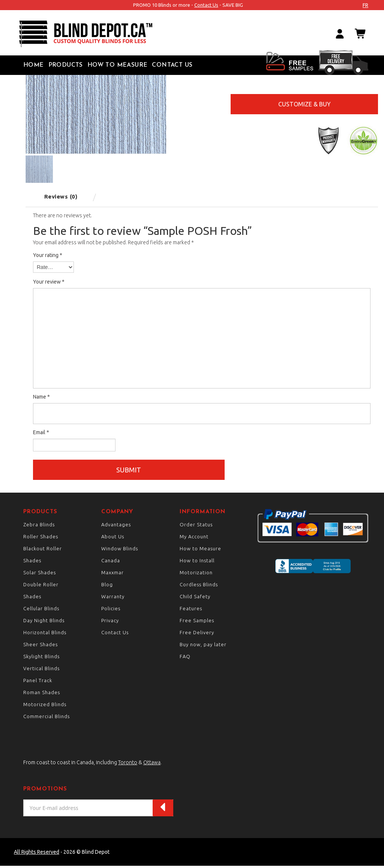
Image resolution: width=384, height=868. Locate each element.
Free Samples (197, 623)
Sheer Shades (40, 647)
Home (34, 65)
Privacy (110, 623)
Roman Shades (42, 695)
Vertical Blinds (41, 671)
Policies (111, 611)
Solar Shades (40, 575)
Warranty (113, 599)
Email (41, 432)
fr (365, 5)
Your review (49, 282)
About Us (113, 539)
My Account (194, 539)
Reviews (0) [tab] (61, 196)
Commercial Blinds (46, 719)
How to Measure (118, 65)
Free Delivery (197, 635)
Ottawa (152, 765)
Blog (107, 587)
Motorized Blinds (45, 707)
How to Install (197, 563)
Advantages (116, 527)
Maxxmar (112, 575)
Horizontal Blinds (45, 635)
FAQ (185, 659)
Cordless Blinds (199, 587)
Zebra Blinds (39, 527)
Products (66, 65)
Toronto (128, 765)
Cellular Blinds (41, 611)
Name (41, 397)
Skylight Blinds (41, 659)
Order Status (196, 527)
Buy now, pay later (203, 647)
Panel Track (38, 683)
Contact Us (206, 5)
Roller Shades (41, 539)
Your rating (48, 255)
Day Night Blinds (44, 623)
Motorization (196, 575)
